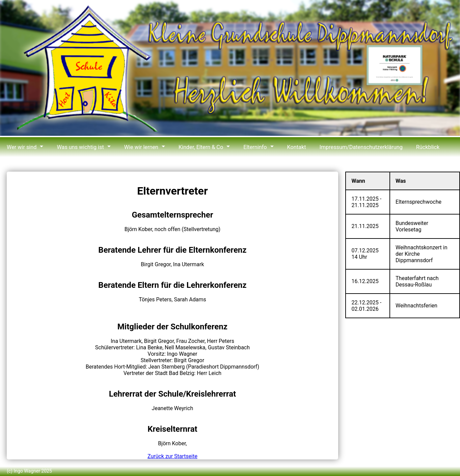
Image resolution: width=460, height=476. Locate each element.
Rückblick (424, 147)
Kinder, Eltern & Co (199, 147)
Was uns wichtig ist (79, 147)
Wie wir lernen (140, 147)
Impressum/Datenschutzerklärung (358, 147)
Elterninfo (253, 147)
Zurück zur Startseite (172, 456)
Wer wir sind (21, 147)
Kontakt (294, 147)
